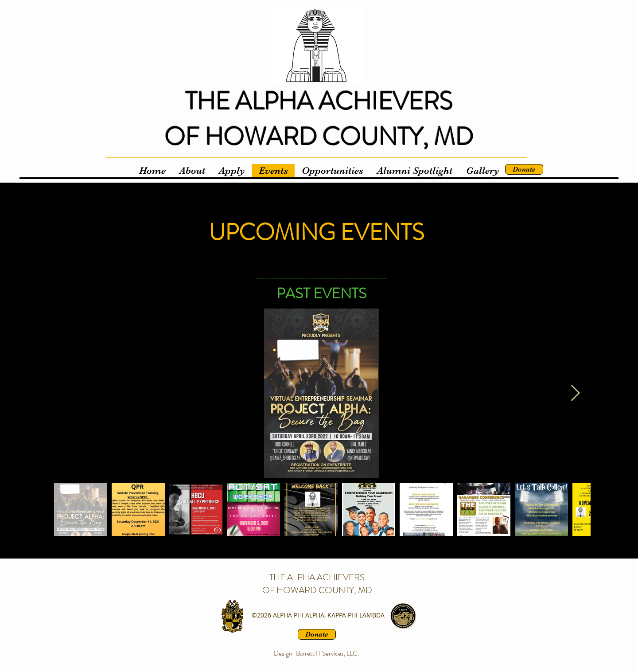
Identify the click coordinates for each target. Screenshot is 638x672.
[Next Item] (575, 393)
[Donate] (524, 169)
